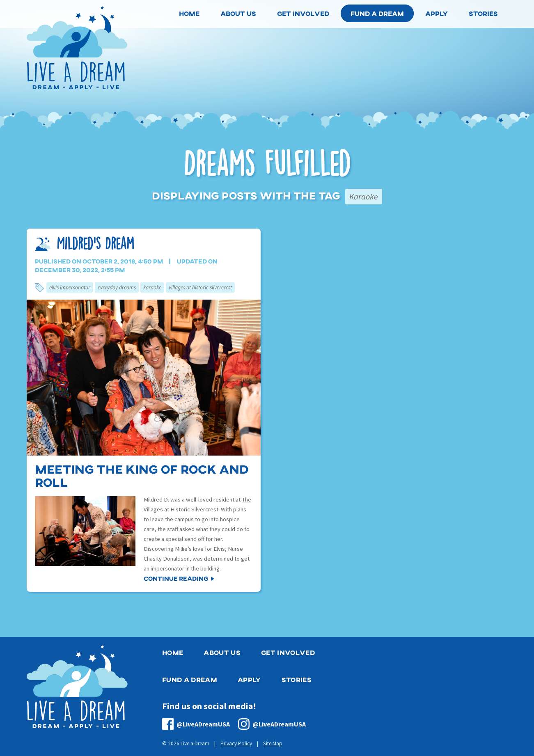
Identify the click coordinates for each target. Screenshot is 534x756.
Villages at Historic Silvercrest (200, 288)
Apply (249, 679)
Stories (297, 679)
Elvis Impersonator (70, 288)
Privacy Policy (236, 743)
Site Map (273, 743)
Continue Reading (176, 578)
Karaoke (152, 288)
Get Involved (288, 652)
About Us (222, 652)
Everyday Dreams (117, 288)
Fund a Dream (377, 13)
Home (173, 652)
